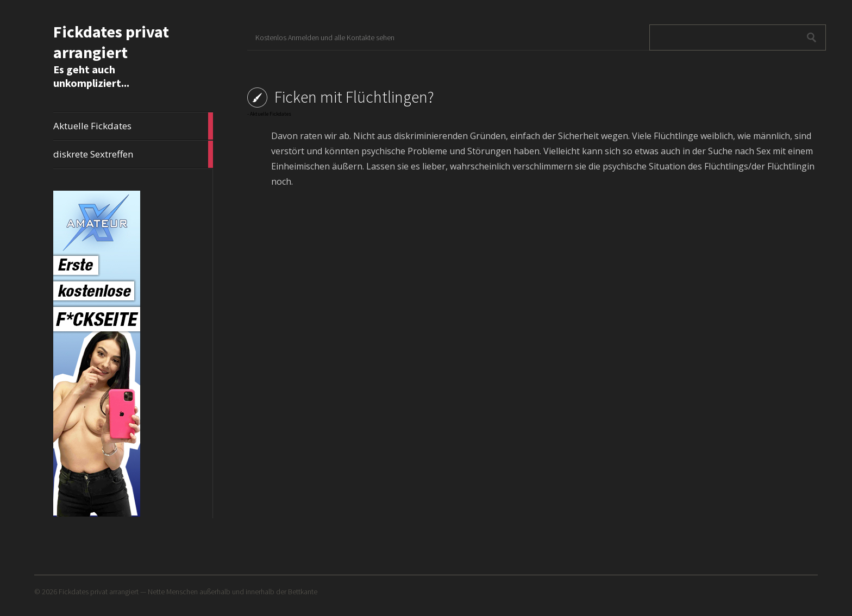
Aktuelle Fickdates (133, 126)
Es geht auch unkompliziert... (91, 76)
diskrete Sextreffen (133, 154)
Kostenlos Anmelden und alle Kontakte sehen (325, 37)
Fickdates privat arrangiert (111, 42)
